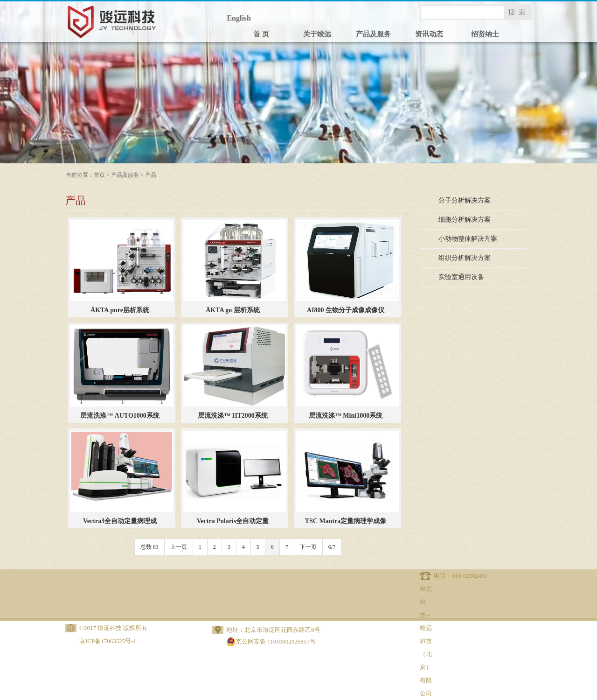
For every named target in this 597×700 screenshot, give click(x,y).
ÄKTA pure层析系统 (120, 310)
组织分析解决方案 (465, 258)
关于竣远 (317, 34)
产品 (151, 175)
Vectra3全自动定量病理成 (120, 521)
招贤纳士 (485, 34)
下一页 (308, 547)
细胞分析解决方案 (465, 220)
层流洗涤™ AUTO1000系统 (120, 416)
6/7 (332, 547)
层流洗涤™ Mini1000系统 (346, 416)
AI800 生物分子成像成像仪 (346, 310)
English (239, 18)
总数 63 (149, 547)
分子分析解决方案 (465, 200)
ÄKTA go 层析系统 (233, 310)
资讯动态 (429, 34)
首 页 (261, 34)
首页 (99, 175)
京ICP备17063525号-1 (108, 641)
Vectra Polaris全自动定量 (233, 521)
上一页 (179, 547)
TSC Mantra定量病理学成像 (346, 521)
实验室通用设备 (461, 277)
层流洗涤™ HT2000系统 (233, 416)
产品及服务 (373, 34)
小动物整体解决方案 (468, 239)
